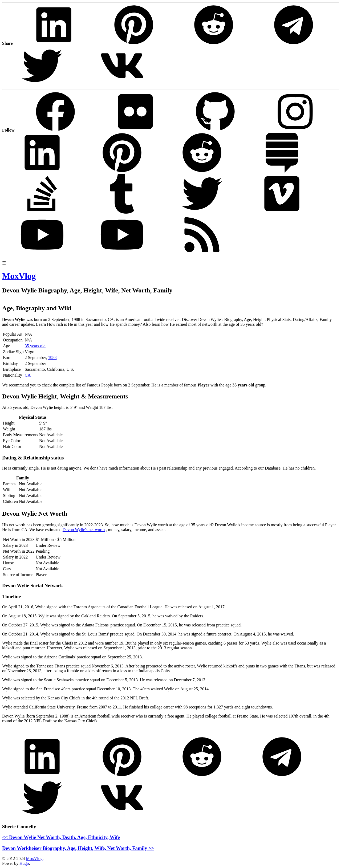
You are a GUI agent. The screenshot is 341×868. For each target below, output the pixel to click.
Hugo (24, 863)
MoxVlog (34, 859)
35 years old (35, 346)
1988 (52, 358)
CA (28, 375)
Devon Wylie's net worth (84, 530)
